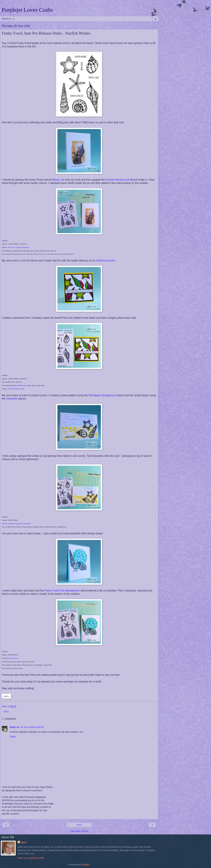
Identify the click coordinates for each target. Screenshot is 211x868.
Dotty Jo (15, 727)
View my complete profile (31, 858)
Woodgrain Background (102, 395)
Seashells (12, 399)
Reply (13, 736)
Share (6, 712)
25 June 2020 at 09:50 (32, 727)
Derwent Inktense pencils (16, 389)
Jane (23, 842)
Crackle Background (117, 180)
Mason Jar (58, 180)
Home (79, 825)
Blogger (85, 865)
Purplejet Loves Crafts (27, 10)
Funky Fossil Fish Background (62, 591)
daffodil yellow (22, 386)
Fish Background (13, 658)
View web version (79, 831)
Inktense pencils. (106, 260)
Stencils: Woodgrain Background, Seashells (16, 524)
